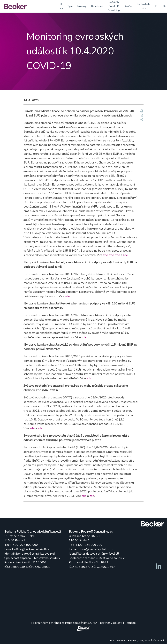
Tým (70, 6)
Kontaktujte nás (144, 6)
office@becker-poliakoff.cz (32, 549)
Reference (97, 6)
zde (106, 255)
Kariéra (128, 6)
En (157, 6)
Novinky (82, 6)
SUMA (93, 623)
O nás (61, 6)
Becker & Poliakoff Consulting (114, 6)
